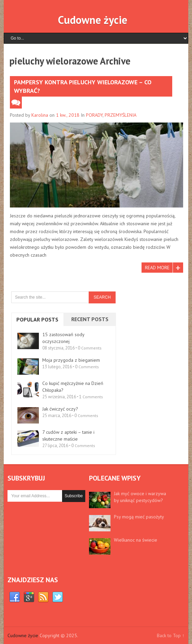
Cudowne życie (93, 20)
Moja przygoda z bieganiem (71, 360)
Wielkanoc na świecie (136, 540)
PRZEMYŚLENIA (121, 115)
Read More (157, 268)
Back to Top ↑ (171, 635)
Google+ (29, 597)
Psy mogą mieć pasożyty (139, 517)
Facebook (15, 597)
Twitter (58, 597)
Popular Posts (37, 319)
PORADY (94, 115)
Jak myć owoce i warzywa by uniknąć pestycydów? (140, 497)
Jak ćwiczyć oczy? (60, 409)
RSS (43, 597)
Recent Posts (90, 319)
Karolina (40, 115)
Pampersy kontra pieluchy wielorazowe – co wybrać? (83, 86)
